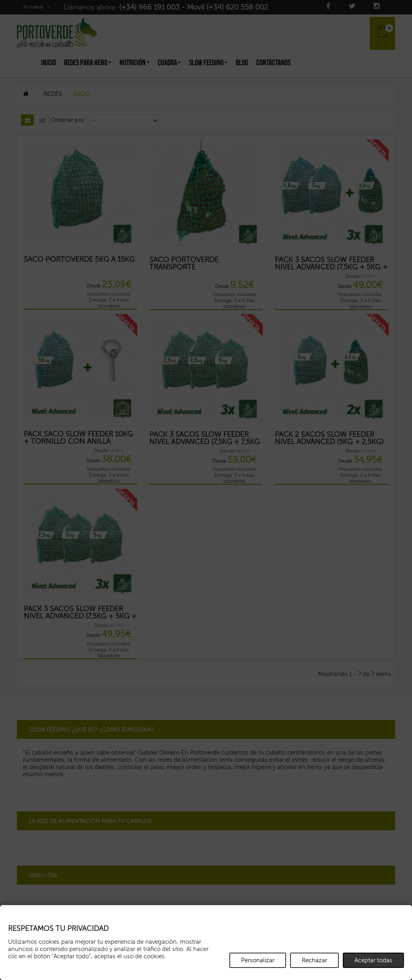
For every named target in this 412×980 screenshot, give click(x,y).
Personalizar (258, 960)
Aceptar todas (373, 960)
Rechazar (314, 960)
